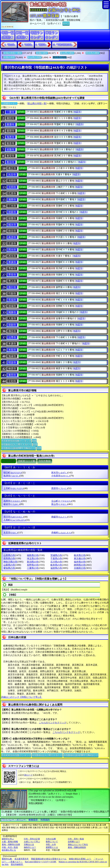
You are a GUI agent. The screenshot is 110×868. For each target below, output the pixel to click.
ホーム (66, 23)
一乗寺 (10, 112)
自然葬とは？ (74, 842)
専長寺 (12, 275)
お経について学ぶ (32, 842)
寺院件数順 (45, 461)
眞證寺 (12, 237)
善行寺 (12, 287)
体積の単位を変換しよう (80, 859)
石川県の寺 (56, 562)
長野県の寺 (33, 565)
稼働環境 (33, 820)
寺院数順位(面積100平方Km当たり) (18, 448)
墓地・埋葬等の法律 (11, 845)
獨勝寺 (12, 312)
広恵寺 (12, 193)
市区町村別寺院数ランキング (16, 441)
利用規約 (45, 820)
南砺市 (59, 517)
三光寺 (12, 206)
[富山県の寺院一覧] (37, 103)
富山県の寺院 (35, 57)
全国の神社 (42, 53)
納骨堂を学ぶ (8, 839)
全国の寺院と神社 (13, 53)
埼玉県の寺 (33, 558)
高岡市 (13, 501)
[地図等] (77, 112)
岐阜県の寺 (56, 565)
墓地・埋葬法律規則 (77, 847)
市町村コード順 (27, 461)
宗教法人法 (29, 845)
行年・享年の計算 (32, 839)
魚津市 (12, 476)
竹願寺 (12, 294)
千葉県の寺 (56, 558)
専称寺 (12, 269)
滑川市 (14, 517)
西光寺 (12, 250)
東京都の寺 (80, 558)
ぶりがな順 (9, 461)
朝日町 (13, 473)
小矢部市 (61, 476)
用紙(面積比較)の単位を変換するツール (49, 859)
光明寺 (12, 181)
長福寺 (12, 300)
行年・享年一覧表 (76, 839)
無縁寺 (12, 356)
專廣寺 (12, 262)
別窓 (34, 441)
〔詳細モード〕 (9, 103)
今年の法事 (51, 839)
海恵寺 (10, 137)
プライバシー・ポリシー (13, 820)
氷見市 (11, 533)
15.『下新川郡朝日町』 (63, 45)
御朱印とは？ (30, 847)
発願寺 (12, 325)
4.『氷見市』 (28, 45)
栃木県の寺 (80, 555)
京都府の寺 (80, 568)
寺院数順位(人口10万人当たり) (17, 444)
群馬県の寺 (9, 558)
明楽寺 (12, 362)
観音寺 (10, 143)
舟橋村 (61, 533)
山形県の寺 (9, 555)
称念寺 (12, 231)
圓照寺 (10, 118)
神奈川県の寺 (10, 562)
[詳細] (21, 112)
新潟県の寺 (33, 562)
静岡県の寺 (80, 565)
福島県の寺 (33, 555)
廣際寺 (12, 200)
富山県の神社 (67, 53)
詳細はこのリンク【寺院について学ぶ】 (22, 697)
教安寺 (10, 156)
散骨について (52, 842)
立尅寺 (12, 381)
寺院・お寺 (51, 845)
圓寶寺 (10, 131)
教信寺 (10, 162)
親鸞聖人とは (52, 847)
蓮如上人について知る (78, 845)
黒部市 (59, 488)
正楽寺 (12, 243)
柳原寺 (12, 369)
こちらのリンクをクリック (53, 723)
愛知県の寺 (9, 568)
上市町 (14, 488)
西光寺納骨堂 (17, 864)
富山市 (59, 504)
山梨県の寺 (9, 565)
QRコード (28, 775)
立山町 (61, 501)
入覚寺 (12, 319)
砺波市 (12, 504)
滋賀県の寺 (56, 568)
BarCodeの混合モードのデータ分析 (41, 862)
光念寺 (12, 175)
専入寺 (12, 281)
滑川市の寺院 (60, 57)
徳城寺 (12, 306)
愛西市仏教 (7, 859)
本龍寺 (12, 350)
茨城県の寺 (56, 555)
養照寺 (12, 375)
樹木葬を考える (9, 850)
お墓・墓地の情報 (10, 842)
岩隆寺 (10, 150)
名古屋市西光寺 (21, 859)
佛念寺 (12, 331)
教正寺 (12, 168)
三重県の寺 (33, 568)
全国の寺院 (9, 57)
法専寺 (12, 337)
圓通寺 (10, 125)
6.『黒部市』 (41, 45)
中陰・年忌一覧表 (10, 847)
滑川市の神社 (93, 53)
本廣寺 (12, 344)
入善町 (15, 520)
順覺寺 (12, 218)
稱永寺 (12, 225)
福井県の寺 (80, 562)
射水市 (59, 473)
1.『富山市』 (10, 45)
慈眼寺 (12, 212)
